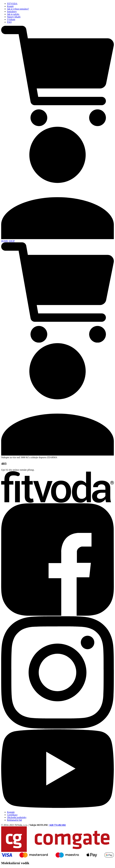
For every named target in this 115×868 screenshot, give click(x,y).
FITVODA (12, 4)
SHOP (12, 241)
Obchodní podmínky (17, 817)
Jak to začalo (13, 14)
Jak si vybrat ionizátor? (18, 9)
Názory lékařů (14, 17)
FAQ (9, 22)
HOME (5, 241)
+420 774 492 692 (57, 825)
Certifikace (12, 815)
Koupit (10, 6)
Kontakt (11, 812)
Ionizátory (12, 12)
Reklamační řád (14, 820)
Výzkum (11, 19)
